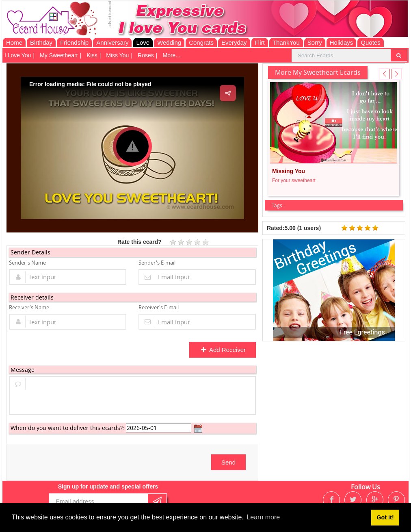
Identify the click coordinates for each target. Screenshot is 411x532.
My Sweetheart (59, 55)
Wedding (169, 42)
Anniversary (112, 42)
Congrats (201, 42)
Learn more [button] (263, 517)
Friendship (74, 42)
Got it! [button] (385, 517)
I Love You (18, 55)
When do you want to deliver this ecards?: (67, 428)
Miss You (117, 55)
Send (228, 462)
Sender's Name (27, 263)
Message (23, 370)
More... (171, 55)
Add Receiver (223, 350)
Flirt (260, 42)
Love (143, 42)
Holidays (342, 42)
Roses (146, 55)
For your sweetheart (294, 180)
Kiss (92, 55)
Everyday (234, 42)
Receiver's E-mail (159, 307)
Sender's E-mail (157, 263)
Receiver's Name (29, 307)
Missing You (289, 171)
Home (14, 42)
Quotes (370, 42)
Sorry (315, 42)
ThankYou (286, 42)
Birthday (41, 42)
